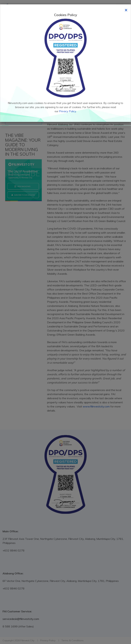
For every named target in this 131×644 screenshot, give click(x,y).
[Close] (126, 10)
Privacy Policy (68, 111)
